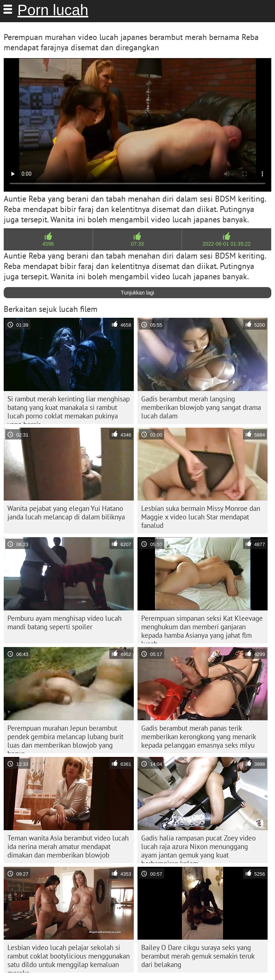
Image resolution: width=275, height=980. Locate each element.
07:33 (137, 244)
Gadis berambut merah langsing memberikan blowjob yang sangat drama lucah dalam (201, 407)
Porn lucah (53, 10)
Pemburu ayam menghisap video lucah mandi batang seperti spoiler (64, 622)
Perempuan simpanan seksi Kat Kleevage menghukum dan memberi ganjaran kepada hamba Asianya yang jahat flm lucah (202, 629)
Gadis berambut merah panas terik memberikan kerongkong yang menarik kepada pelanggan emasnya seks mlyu (199, 737)
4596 (48, 244)
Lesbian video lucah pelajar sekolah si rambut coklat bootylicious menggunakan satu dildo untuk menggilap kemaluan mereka (69, 958)
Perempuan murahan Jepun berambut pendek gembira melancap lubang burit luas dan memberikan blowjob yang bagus (65, 738)
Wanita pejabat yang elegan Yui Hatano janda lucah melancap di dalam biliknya (66, 513)
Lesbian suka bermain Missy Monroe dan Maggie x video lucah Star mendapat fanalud (201, 517)
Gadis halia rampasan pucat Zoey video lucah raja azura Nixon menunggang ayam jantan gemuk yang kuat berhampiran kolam (198, 848)
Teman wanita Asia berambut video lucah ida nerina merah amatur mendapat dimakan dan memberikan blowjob (68, 846)
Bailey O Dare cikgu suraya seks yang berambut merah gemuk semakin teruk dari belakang (198, 956)
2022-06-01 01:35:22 (226, 244)
